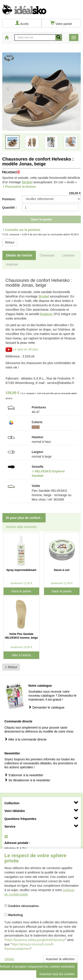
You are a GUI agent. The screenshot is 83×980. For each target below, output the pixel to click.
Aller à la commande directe (26, 739)
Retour (10, 242)
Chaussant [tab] (47, 255)
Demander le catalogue (46, 707)
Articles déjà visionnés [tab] (21, 527)
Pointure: (9, 199)
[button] (8, 103)
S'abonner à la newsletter (24, 775)
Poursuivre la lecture (20, 187)
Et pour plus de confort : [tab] (24, 518)
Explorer (47, 314)
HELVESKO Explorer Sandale (48, 473)
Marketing (14, 915)
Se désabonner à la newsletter (27, 780)
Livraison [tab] (68, 255)
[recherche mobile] (58, 37)
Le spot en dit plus (22, 349)
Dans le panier (42, 219)
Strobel (27, 182)
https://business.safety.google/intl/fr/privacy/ (35, 940)
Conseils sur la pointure (23, 230)
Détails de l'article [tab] (19, 255)
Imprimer (12, 264)
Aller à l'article (21, 655)
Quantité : (9, 208)
